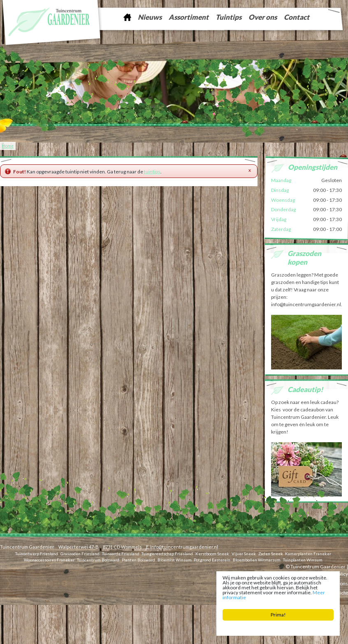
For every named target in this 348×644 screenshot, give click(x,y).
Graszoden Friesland (80, 554)
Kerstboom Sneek (212, 554)
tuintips (152, 172)
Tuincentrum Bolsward (98, 560)
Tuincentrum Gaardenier (27, 547)
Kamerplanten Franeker (308, 554)
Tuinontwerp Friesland (37, 554)
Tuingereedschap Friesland (167, 554)
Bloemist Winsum (175, 560)
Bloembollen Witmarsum (257, 560)
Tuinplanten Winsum (303, 560)
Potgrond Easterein (212, 560)
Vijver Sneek (244, 554)
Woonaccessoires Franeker (49, 560)
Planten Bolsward (138, 560)
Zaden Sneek (271, 554)
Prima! (278, 615)
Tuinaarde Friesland (121, 554)
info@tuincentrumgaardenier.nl (184, 547)
